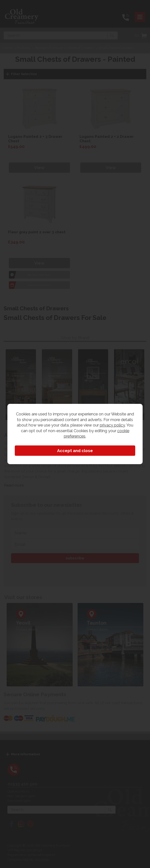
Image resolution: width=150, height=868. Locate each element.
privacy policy (112, 425)
